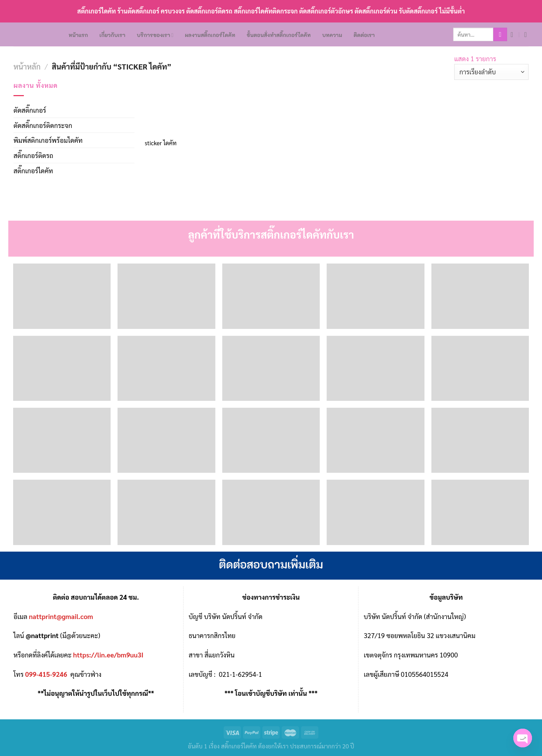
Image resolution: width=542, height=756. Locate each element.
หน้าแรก (78, 35)
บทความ (332, 35)
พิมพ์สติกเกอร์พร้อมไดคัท (48, 140)
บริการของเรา (155, 35)
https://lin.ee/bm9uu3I (108, 654)
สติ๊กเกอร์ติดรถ (33, 155)
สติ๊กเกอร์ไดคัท (33, 170)
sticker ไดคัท (161, 143)
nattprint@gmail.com (61, 616)
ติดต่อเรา (364, 35)
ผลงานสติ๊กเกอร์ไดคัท (210, 35)
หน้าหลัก (27, 66)
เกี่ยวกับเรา (113, 35)
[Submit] (500, 35)
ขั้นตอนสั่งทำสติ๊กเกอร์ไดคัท (279, 35)
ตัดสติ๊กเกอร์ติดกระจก (43, 125)
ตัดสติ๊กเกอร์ (30, 110)
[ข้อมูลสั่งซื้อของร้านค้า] (491, 72)
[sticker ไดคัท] (180, 107)
